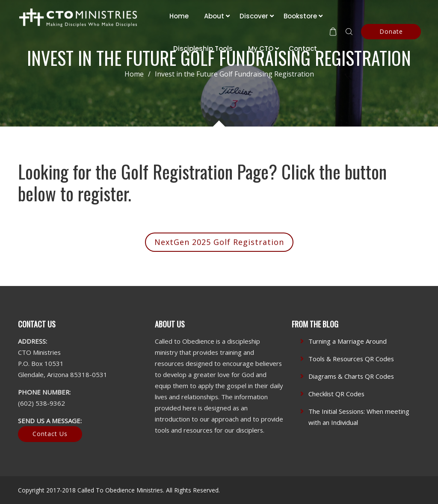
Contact (303, 49)
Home (179, 16)
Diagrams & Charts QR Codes (351, 376)
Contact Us (50, 434)
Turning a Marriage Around (348, 341)
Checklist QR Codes (336, 394)
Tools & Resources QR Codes (351, 359)
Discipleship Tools (203, 49)
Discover (254, 16)
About (214, 16)
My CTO (261, 49)
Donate (391, 31)
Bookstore (300, 16)
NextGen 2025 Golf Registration (219, 242)
